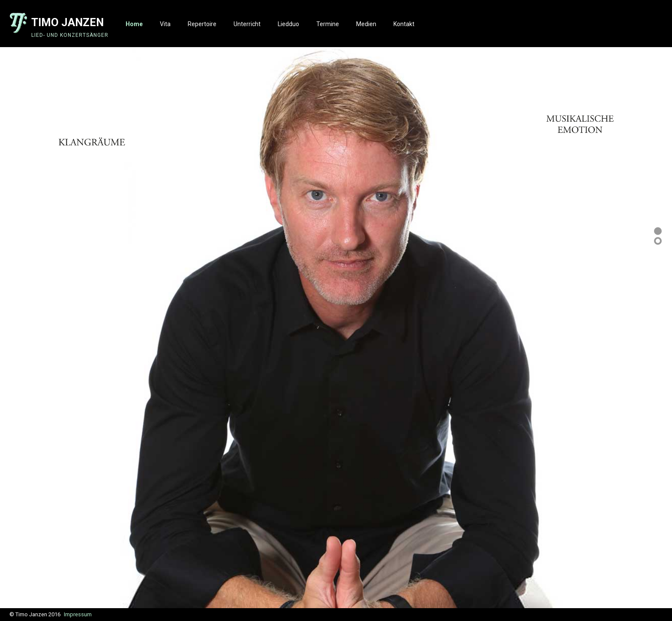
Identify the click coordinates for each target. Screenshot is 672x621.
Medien (366, 24)
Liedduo (288, 24)
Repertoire (202, 24)
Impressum (78, 614)
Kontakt (404, 24)
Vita (165, 24)
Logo (19, 23)
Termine (328, 24)
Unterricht (247, 24)
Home (134, 24)
